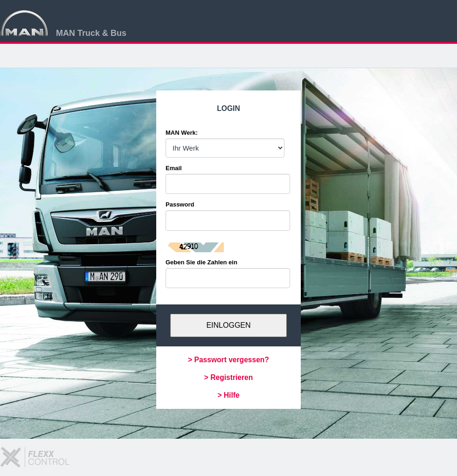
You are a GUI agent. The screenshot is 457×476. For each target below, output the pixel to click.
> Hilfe (228, 395)
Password (180, 204)
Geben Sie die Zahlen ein (201, 262)
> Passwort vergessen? (228, 360)
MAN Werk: (182, 133)
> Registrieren (228, 377)
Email (174, 168)
